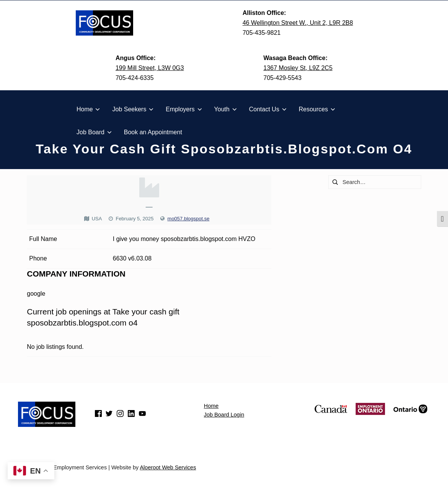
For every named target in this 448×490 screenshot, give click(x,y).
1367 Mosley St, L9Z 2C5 (298, 68)
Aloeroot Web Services (168, 467)
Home (211, 406)
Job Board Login (224, 415)
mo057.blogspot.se (189, 219)
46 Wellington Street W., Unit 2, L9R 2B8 (298, 23)
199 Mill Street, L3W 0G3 (150, 68)
